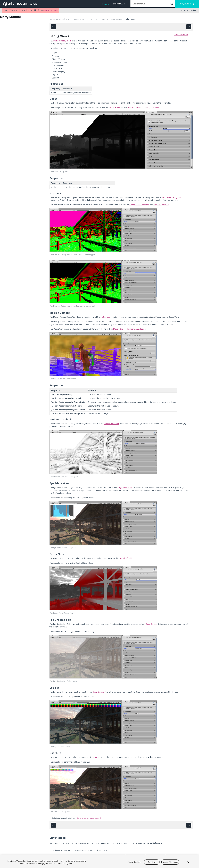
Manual (106, 4)
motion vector (106, 317)
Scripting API (119, 4)
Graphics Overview (90, 19)
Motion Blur (118, 329)
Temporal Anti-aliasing (136, 329)
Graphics (75, 19)
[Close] (188, 862)
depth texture (114, 107)
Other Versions (181, 34)
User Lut (97, 757)
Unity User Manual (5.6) (59, 19)
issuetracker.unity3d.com (150, 843)
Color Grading (151, 624)
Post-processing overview (111, 19)
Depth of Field (153, 107)
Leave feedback (58, 838)
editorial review (81, 818)
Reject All (152, 862)
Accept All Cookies (170, 862)
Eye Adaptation (125, 487)
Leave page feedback (94, 818)
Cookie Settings (134, 862)
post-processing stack (62, 41)
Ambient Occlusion (135, 107)
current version (51, 10)
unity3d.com (185, 4)
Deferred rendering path (171, 197)
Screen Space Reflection (139, 205)
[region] (99, 862)
